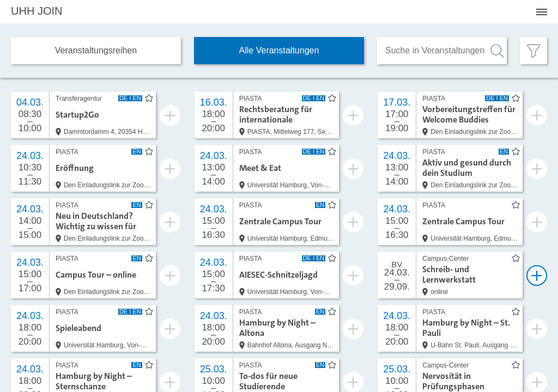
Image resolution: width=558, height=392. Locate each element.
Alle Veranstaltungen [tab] (279, 50)
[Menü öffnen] (542, 12)
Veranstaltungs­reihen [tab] (96, 50)
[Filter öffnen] (533, 51)
